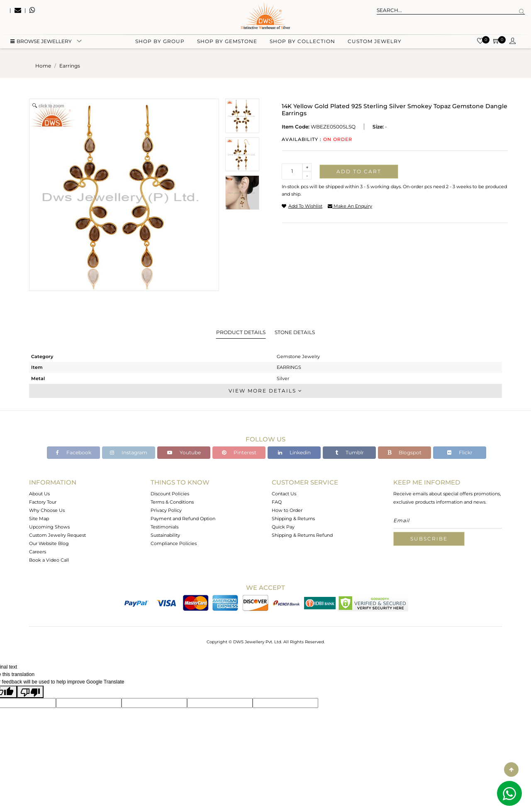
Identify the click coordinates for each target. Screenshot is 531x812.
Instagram (129, 452)
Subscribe (429, 539)
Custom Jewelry (375, 42)
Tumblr (350, 452)
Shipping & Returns (293, 519)
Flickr (460, 452)
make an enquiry (350, 206)
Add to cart (359, 171)
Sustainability (165, 535)
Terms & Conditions (172, 502)
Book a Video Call (49, 560)
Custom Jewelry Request (57, 535)
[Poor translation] (30, 692)
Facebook (74, 452)
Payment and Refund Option (183, 519)
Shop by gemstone (227, 42)
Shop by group (160, 42)
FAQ (277, 502)
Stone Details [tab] (295, 332)
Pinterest (239, 452)
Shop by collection (302, 42)
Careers (38, 552)
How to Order (287, 510)
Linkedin (294, 452)
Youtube (184, 452)
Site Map (39, 519)
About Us (39, 494)
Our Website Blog (49, 543)
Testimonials (164, 527)
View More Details (265, 391)
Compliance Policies (174, 543)
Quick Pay (283, 527)
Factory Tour (43, 502)
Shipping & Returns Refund (302, 535)
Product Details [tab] (241, 332)
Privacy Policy (166, 510)
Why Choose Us (47, 510)
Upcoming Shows (49, 527)
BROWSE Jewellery (41, 42)
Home (43, 66)
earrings (70, 66)
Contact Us (284, 494)
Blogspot (404, 452)
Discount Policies (170, 494)
